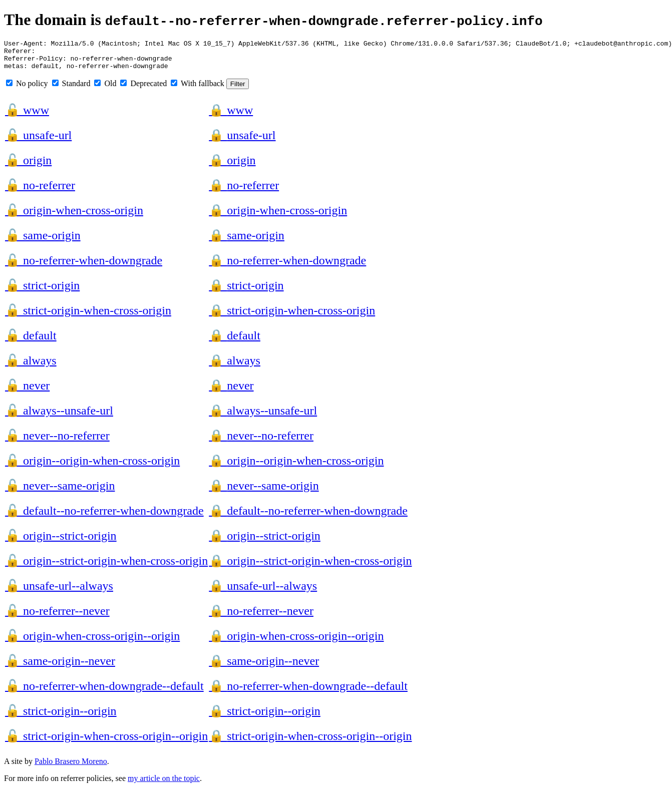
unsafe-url (38, 141)
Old (105, 89)
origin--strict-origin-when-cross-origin (106, 567)
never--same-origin (60, 492)
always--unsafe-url (59, 417)
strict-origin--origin (61, 717)
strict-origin (42, 291)
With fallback (198, 89)
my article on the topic (164, 784)
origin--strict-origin (61, 542)
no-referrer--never (57, 617)
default (31, 341)
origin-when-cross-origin (74, 216)
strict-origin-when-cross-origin (88, 316)
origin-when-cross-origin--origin (92, 642)
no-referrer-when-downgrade (84, 266)
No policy (27, 89)
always (31, 366)
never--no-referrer (57, 442)
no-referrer (40, 191)
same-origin (43, 241)
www (27, 116)
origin (28, 166)
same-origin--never (60, 667)
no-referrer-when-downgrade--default (104, 692)
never (27, 391)
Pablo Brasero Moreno (71, 767)
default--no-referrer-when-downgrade (104, 517)
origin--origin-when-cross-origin (92, 467)
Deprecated (143, 89)
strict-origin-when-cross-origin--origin (106, 742)
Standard (71, 89)
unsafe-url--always (59, 592)
